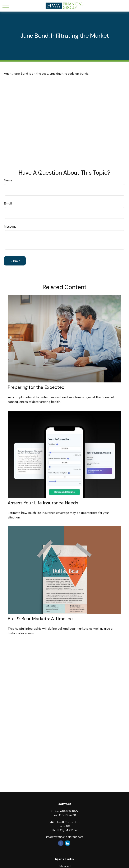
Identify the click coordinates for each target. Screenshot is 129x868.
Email (8, 203)
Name (8, 180)
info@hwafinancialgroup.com (65, 837)
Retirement (65, 866)
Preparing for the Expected (36, 387)
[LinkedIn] (68, 843)
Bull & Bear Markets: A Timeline (40, 619)
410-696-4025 (69, 811)
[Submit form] (15, 261)
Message (10, 226)
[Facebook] (61, 843)
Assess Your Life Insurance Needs (43, 503)
